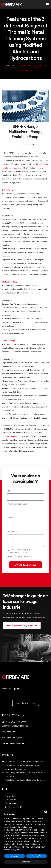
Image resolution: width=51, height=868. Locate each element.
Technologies (11, 803)
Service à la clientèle (14, 807)
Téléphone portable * (18, 504)
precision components (11, 436)
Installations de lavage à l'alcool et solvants (25, 761)
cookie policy (27, 827)
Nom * (10, 491)
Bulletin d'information (21, 556)
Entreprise (10, 796)
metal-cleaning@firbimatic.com (16, 743)
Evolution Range (9, 341)
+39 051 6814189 (9, 731)
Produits (7, 755)
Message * (12, 532)
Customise (26, 862)
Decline (14, 856)
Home (7, 65)
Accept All (37, 856)
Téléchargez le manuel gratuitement (22, 625)
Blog (14, 65)
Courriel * (12, 517)
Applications (11, 799)
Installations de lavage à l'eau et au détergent (25, 780)
